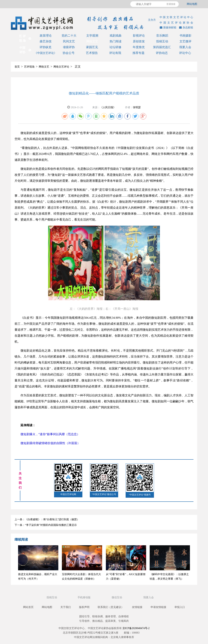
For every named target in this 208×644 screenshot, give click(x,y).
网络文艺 (92, 41)
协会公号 (69, 53)
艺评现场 (29, 67)
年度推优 (139, 47)
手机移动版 (84, 597)
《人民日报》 (108, 107)
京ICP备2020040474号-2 (136, 628)
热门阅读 (116, 41)
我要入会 (185, 47)
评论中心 (185, 53)
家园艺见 (92, 47)
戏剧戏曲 (116, 36)
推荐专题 (138, 53)
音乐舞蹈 (162, 36)
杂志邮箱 (186, 28)
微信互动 (117, 597)
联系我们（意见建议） (111, 607)
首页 (17, 67)
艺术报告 (92, 53)
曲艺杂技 (46, 41)
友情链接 (137, 607)
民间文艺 (69, 41)
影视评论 (139, 36)
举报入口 (180, 607)
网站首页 (28, 607)
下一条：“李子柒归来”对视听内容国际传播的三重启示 (46, 525)
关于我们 (66, 607)
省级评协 (69, 47)
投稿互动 (162, 41)
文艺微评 (185, 41)
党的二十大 (69, 36)
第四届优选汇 (162, 47)
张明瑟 (137, 107)
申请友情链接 (158, 607)
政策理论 (46, 36)
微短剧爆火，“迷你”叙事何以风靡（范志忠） (50, 434)
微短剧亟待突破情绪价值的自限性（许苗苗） (50, 443)
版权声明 (84, 607)
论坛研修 (115, 47)
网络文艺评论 (61, 67)
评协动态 (162, 53)
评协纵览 (45, 47)
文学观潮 (92, 36)
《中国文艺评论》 (45, 53)
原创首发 (139, 41)
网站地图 (192, 4)
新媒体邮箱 (168, 28)
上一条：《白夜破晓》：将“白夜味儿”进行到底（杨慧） (47, 519)
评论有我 (115, 53)
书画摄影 (185, 36)
